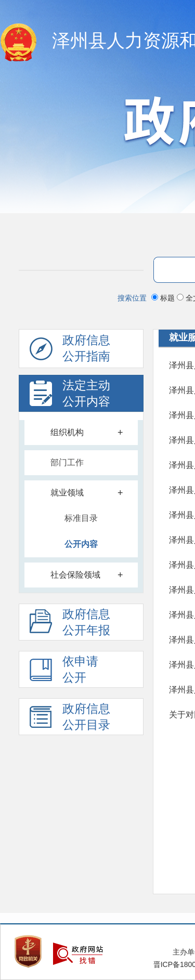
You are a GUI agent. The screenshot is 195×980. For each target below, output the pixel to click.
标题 (164, 298)
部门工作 (67, 462)
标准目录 (81, 518)
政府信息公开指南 (70, 351)
